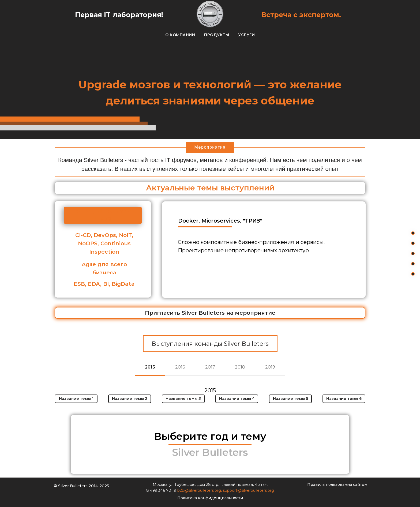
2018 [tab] (240, 367)
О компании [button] (180, 35)
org (218, 490)
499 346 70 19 (164, 490)
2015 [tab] (150, 367)
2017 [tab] (210, 367)
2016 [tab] (180, 367)
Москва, (161, 485)
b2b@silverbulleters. (196, 490)
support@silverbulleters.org (248, 490)
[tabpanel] (210, 397)
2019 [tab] (270, 367)
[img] (110, 444)
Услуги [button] (246, 35)
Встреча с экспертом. (301, 15)
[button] (210, 313)
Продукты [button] (217, 35)
